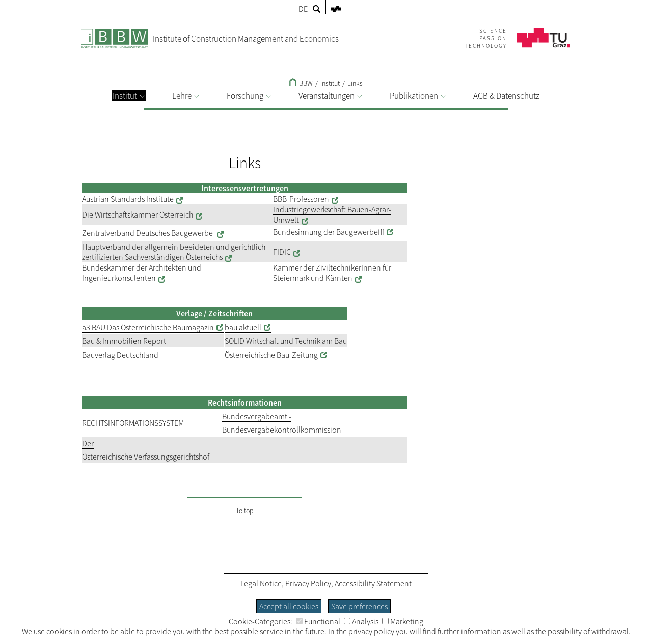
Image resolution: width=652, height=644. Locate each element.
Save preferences (359, 606)
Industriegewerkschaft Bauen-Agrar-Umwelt (332, 214)
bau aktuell (243, 327)
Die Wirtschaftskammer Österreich (138, 214)
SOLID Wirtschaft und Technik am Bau (286, 341)
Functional (318, 621)
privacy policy (371, 631)
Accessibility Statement (373, 583)
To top (245, 511)
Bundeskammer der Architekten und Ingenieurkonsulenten (142, 273)
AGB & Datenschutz (506, 96)
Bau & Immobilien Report (124, 341)
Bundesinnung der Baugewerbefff (329, 232)
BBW (301, 83)
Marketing (403, 621)
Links (355, 83)
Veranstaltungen (330, 96)
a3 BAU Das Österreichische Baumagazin (148, 327)
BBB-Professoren (301, 199)
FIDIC (282, 252)
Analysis (361, 621)
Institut (129, 96)
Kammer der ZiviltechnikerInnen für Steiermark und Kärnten (332, 273)
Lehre (186, 96)
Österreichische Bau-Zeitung (271, 355)
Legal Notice (261, 583)
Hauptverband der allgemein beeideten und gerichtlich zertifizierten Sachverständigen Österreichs (174, 252)
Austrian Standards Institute (128, 199)
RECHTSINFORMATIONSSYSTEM (133, 423)
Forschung (249, 96)
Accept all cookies (289, 606)
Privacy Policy (308, 583)
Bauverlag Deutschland (120, 355)
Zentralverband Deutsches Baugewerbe (148, 233)
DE (303, 9)
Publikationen (418, 96)
